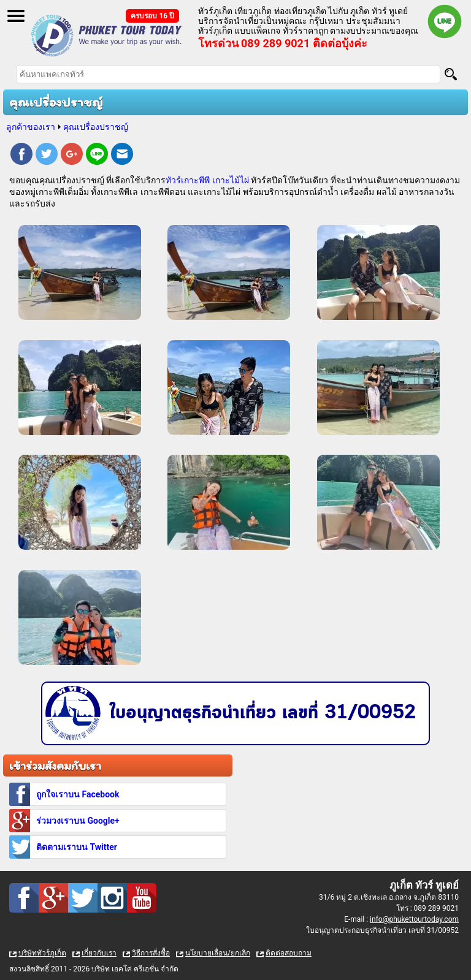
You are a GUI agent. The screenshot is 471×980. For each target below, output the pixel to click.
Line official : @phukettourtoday (445, 21)
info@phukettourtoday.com (414, 919)
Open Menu (16, 16)
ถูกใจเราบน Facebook (78, 794)
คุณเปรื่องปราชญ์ (96, 127)
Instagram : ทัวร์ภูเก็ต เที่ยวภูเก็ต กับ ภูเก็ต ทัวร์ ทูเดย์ (112, 898)
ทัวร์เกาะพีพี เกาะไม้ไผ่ (207, 180)
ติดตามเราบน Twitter (77, 847)
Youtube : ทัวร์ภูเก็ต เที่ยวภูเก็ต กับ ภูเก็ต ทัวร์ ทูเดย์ (142, 898)
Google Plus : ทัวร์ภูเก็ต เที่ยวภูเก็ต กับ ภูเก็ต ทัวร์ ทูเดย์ (53, 898)
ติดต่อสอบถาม (289, 953)
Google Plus (72, 156)
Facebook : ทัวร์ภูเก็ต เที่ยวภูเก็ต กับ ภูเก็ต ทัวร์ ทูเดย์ (24, 898)
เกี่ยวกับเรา (99, 953)
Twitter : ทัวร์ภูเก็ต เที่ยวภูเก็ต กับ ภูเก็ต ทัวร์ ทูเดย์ (83, 898)
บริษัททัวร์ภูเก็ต (42, 953)
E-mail (122, 156)
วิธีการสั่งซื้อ (151, 953)
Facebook (21, 156)
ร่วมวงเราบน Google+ (78, 821)
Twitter (47, 156)
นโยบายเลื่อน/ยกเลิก (218, 953)
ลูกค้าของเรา (31, 127)
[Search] (451, 74)
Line (97, 156)
